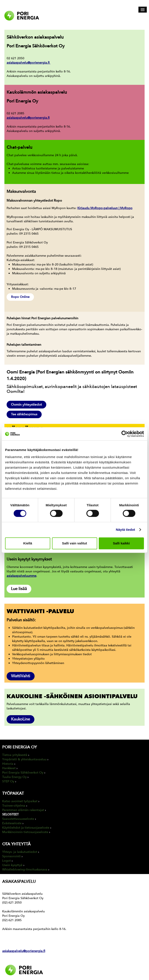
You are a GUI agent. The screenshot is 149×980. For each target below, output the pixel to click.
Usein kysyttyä (12, 865)
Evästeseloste (12, 823)
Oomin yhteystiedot (26, 405)
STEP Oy (8, 781)
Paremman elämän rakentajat (23, 810)
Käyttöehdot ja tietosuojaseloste (26, 828)
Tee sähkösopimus (24, 414)
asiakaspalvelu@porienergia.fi (29, 63)
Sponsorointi (11, 856)
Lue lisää (19, 589)
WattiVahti (21, 676)
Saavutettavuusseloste (18, 819)
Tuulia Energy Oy (14, 777)
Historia (8, 764)
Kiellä (28, 543)
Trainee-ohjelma (14, 806)
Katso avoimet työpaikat (20, 801)
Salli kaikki (121, 543)
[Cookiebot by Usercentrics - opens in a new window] (125, 434)
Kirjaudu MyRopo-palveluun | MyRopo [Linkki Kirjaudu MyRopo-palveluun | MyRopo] (105, 208)
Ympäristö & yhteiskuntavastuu (24, 759)
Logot (7, 861)
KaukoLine (20, 719)
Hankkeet (9, 768)
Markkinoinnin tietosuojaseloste (25, 832)
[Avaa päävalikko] (143, 10)
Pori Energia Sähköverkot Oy (23, 773)
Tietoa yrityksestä (15, 755)
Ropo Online (20, 297)
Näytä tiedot (126, 530)
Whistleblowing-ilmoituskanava (25, 870)
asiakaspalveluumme (21, 576)
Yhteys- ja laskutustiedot (20, 852)
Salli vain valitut (74, 543)
